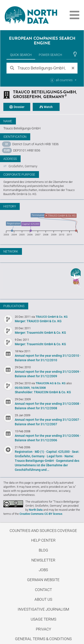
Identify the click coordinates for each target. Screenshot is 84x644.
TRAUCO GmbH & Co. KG (52, 317)
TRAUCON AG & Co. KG (51, 383)
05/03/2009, (23, 388)
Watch (46, 107)
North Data (36, 510)
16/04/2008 (38, 388)
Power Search (50, 55)
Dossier (17, 107)
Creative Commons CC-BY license (41, 514)
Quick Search (21, 55)
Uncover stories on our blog (42, 280)
